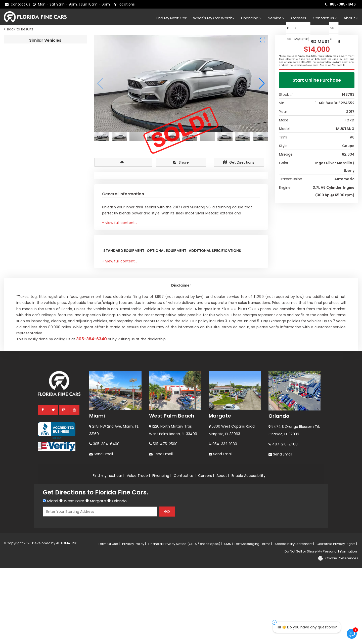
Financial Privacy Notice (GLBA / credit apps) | (185, 620)
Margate (220, 492)
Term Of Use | (109, 620)
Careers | (206, 551)
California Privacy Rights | (337, 620)
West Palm (74, 577)
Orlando (279, 492)
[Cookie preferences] (338, 634)
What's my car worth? (214, 18)
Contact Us (325, 18)
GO (167, 587)
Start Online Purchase (317, 81)
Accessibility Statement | (294, 620)
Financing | (162, 551)
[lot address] (125, 4)
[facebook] (43, 485)
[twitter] (54, 485)
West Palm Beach (172, 492)
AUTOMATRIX (66, 619)
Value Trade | (138, 551)
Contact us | (185, 551)
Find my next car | (108, 551)
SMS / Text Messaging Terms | (248, 620)
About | (223, 551)
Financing (251, 18)
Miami (97, 492)
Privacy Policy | (134, 620)
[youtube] (75, 485)
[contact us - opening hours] (72, 4)
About (351, 18)
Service (276, 18)
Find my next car (171, 18)
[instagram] (64, 485)
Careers (299, 18)
